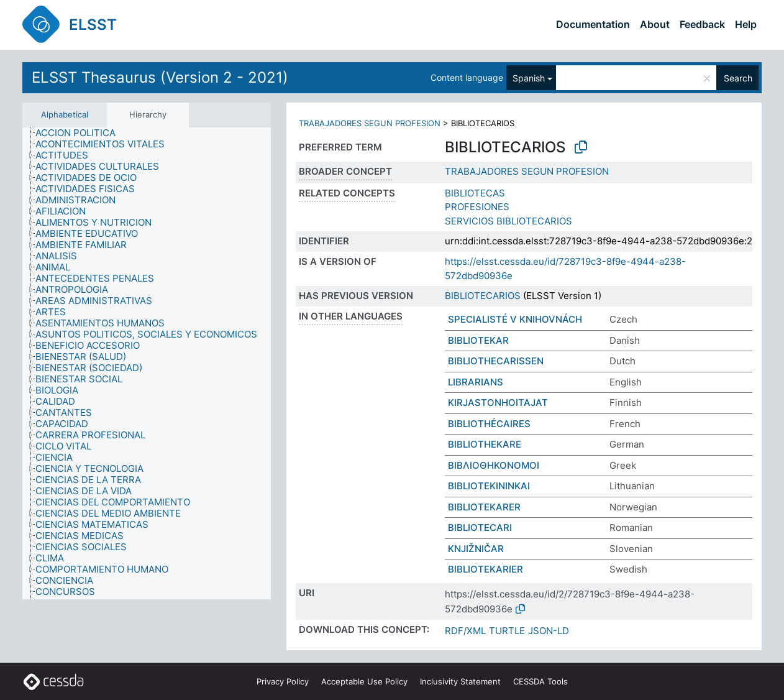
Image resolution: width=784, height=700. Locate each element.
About (655, 24)
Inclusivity (460, 681)
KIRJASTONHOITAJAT (498, 403)
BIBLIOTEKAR (478, 340)
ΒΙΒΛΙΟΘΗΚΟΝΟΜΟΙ (494, 465)
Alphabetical (65, 114)
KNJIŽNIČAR (476, 549)
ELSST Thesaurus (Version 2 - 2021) (160, 77)
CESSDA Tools (540, 681)
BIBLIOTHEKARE (485, 444)
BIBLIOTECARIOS (483, 296)
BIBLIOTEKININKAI (489, 486)
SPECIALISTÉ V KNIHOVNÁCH (515, 319)
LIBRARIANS (476, 382)
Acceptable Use (364, 681)
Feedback (702, 24)
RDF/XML (465, 631)
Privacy (283, 681)
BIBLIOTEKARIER (485, 569)
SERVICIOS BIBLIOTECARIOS (508, 221)
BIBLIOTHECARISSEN (496, 361)
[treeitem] (81, 133)
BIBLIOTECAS (475, 193)
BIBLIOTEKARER (484, 507)
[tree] (147, 364)
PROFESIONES (477, 207)
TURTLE (507, 631)
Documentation (593, 24)
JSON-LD (549, 631)
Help (746, 24)
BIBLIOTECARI (480, 527)
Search (738, 78)
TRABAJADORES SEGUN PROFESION (370, 123)
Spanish (529, 78)
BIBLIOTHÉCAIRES (489, 424)
